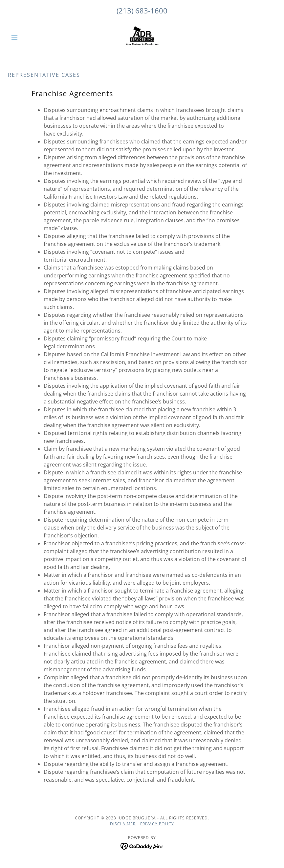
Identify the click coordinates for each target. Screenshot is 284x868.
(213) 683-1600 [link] (142, 11)
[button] (28, 37)
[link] (142, 37)
